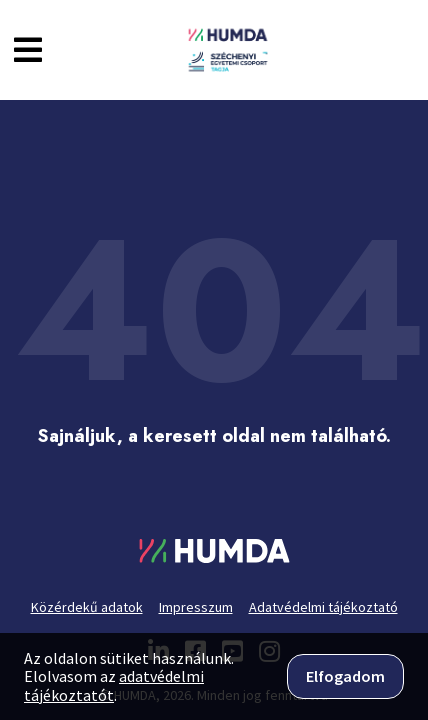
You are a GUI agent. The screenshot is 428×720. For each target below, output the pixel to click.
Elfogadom (345, 676)
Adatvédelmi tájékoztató (323, 607)
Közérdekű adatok (87, 607)
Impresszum (196, 607)
